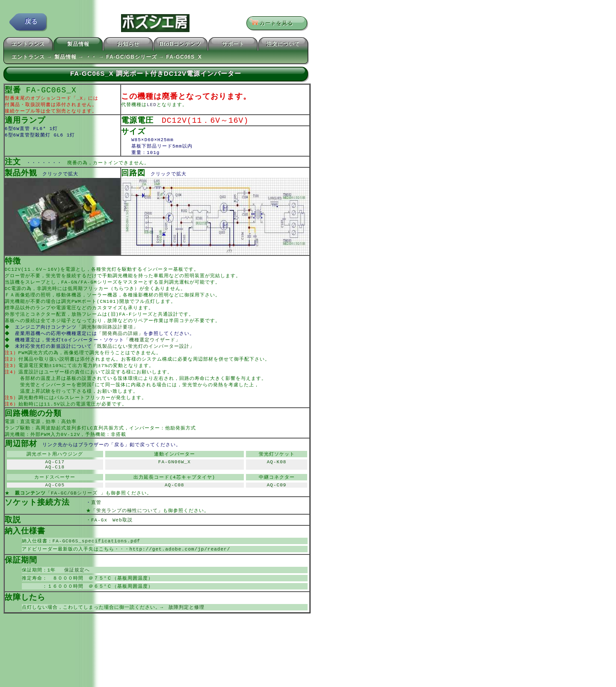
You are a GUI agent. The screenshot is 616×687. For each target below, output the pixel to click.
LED (152, 107)
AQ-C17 (55, 481)
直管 (109, 526)
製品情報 (78, 45)
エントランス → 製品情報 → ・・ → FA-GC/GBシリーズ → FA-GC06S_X (107, 58)
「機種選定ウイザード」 (153, 351)
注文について (283, 45)
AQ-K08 (277, 481)
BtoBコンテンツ (181, 45)
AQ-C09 (277, 507)
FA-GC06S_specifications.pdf (96, 566)
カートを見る (274, 24)
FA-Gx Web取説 (112, 544)
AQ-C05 (55, 507)
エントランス (28, 45)
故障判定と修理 (187, 635)
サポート (233, 45)
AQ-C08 (175, 507)
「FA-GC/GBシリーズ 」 (76, 516)
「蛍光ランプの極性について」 (127, 534)
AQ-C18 (55, 487)
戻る (31, 23)
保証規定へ (74, 596)
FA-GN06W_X (175, 481)
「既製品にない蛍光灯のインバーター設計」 (144, 358)
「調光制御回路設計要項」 (108, 337)
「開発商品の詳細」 (121, 344)
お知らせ (128, 45)
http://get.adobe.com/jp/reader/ (180, 574)
